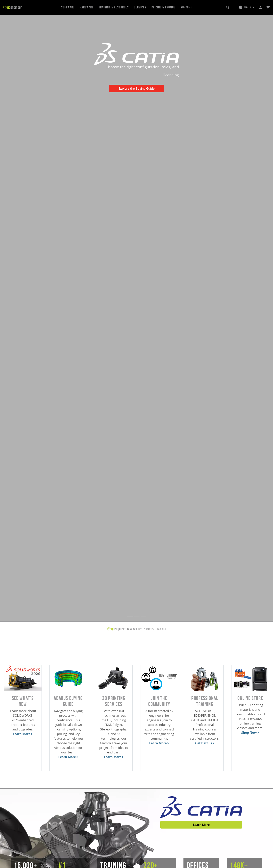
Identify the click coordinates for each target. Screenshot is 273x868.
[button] (246, 7)
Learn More (201, 825)
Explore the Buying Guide (136, 89)
